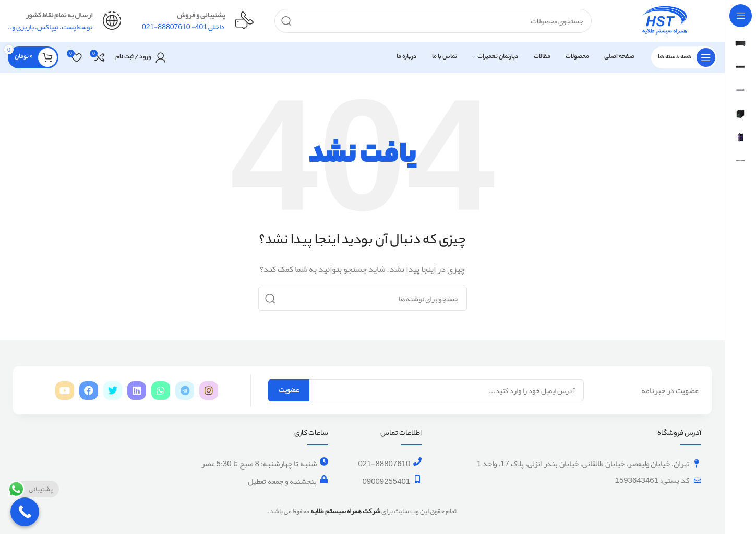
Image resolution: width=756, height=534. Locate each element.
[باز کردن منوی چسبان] (684, 57)
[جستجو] (433, 21)
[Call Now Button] (25, 512)
